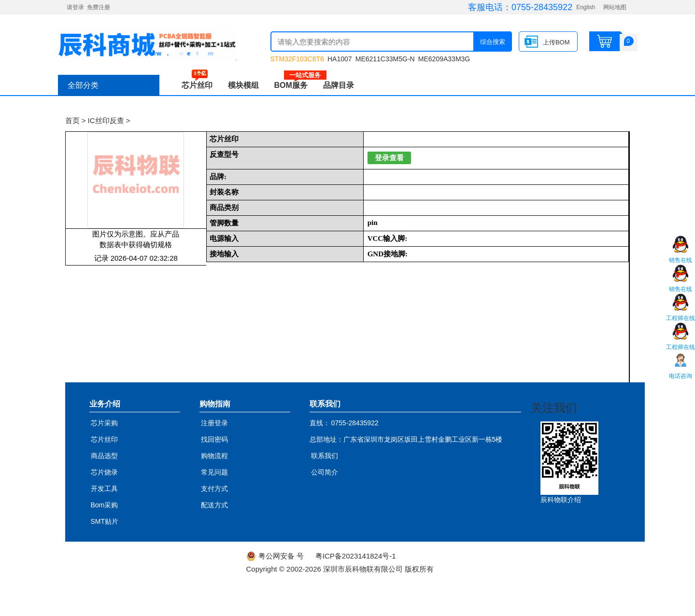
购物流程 (214, 456)
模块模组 (243, 85)
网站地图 (615, 7)
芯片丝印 (197, 85)
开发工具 (104, 489)
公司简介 (325, 472)
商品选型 (104, 456)
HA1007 (340, 59)
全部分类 (83, 85)
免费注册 (99, 7)
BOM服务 (295, 85)
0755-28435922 (542, 7)
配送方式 (214, 505)
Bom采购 (105, 505)
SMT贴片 (105, 521)
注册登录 (214, 423)
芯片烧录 (104, 472)
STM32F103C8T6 (297, 59)
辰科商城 (147, 43)
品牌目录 (339, 85)
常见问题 (214, 472)
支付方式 (214, 489)
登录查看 (389, 158)
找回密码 (214, 439)
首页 (72, 120)
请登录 (75, 7)
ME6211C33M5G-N (385, 59)
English (586, 7)
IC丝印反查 (106, 120)
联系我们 (325, 456)
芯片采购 (104, 423)
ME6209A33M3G (444, 59)
